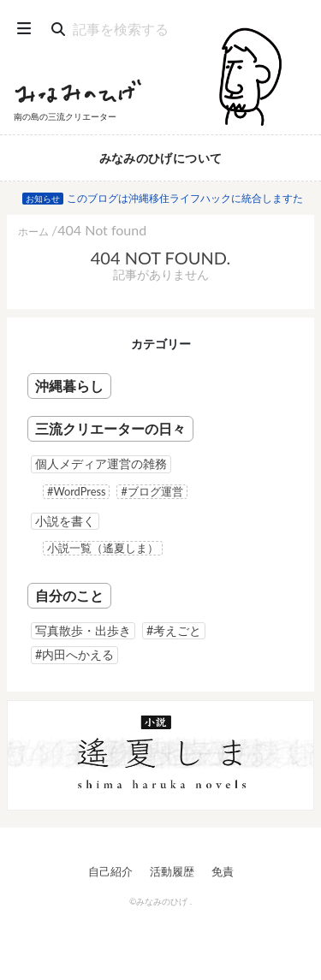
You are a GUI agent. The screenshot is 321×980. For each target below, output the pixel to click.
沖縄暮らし (69, 386)
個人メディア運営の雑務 (101, 463)
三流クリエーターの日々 (110, 428)
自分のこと (69, 595)
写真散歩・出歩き (83, 630)
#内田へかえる (74, 654)
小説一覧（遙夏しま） (103, 548)
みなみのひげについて (161, 158)
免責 (223, 871)
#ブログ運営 (152, 491)
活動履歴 (172, 871)
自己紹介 (110, 871)
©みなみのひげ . (160, 901)
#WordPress (76, 491)
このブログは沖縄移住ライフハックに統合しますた (185, 198)
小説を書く (65, 521)
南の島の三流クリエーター (65, 116)
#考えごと (174, 630)
